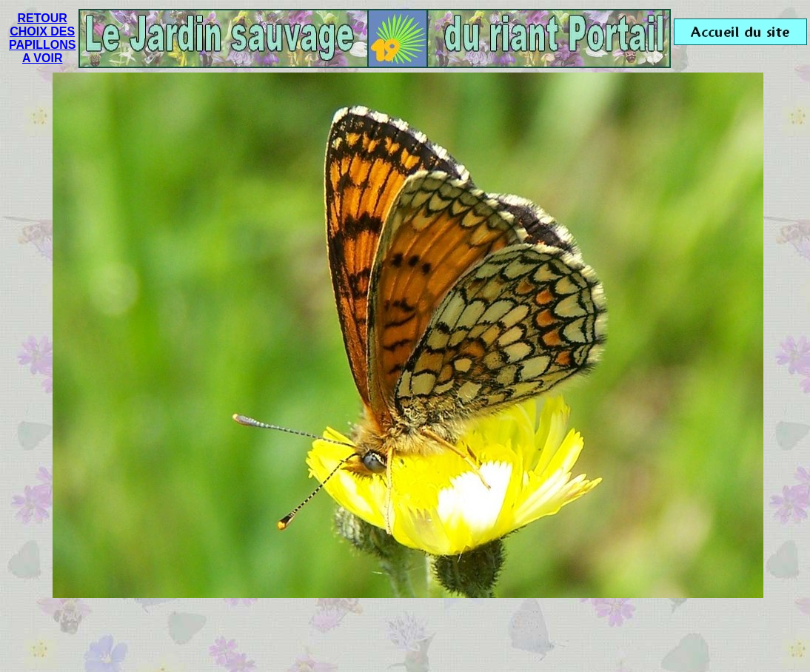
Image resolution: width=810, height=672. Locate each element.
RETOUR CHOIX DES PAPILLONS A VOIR (42, 38)
